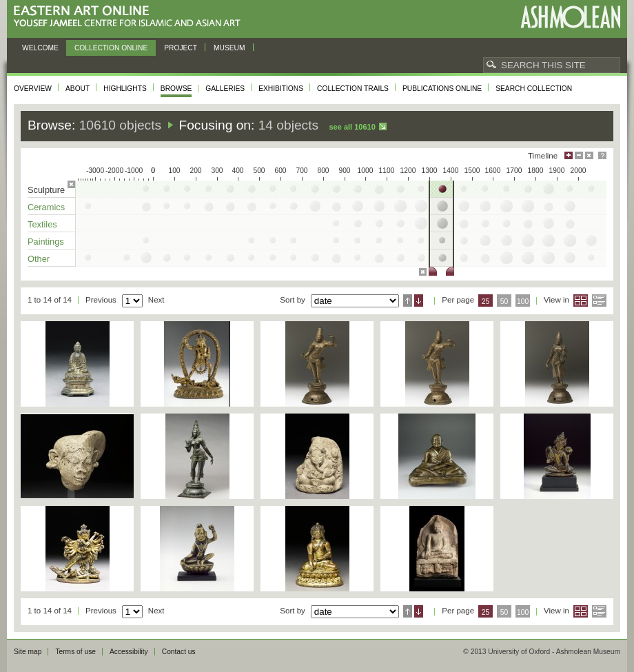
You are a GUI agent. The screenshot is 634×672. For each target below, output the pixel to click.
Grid (581, 301)
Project (181, 48)
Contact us (179, 652)
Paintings (46, 242)
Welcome (40, 48)
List (599, 301)
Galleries (225, 89)
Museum (229, 48)
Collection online (111, 48)
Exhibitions (281, 89)
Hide (589, 155)
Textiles (42, 224)
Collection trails (353, 89)
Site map (28, 652)
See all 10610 (352, 127)
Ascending (408, 301)
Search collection (534, 89)
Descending (419, 301)
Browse (176, 89)
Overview (33, 89)
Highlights (125, 89)
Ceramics (46, 207)
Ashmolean (570, 17)
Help (602, 155)
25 (486, 302)
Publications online (442, 89)
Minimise (579, 155)
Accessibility (129, 652)
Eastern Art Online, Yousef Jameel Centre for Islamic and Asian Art (131, 17)
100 (523, 302)
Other (39, 259)
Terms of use (75, 652)
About (78, 89)
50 (504, 302)
